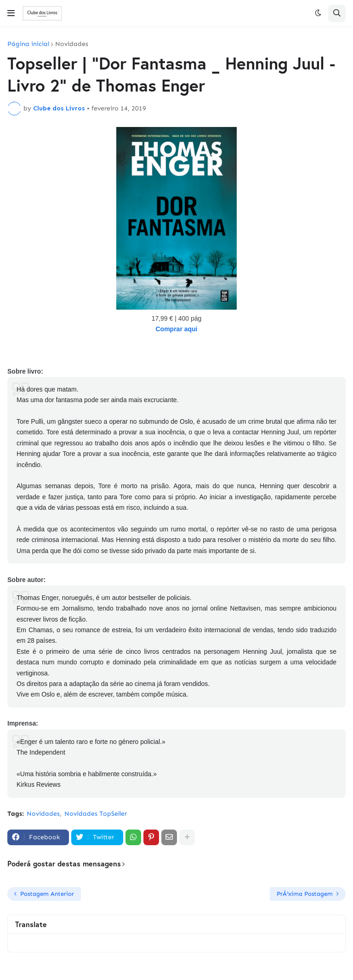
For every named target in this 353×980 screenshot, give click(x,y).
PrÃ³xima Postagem (305, 894)
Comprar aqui (176, 329)
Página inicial (28, 44)
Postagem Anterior (47, 894)
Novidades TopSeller (96, 814)
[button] (11, 13)
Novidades (72, 44)
